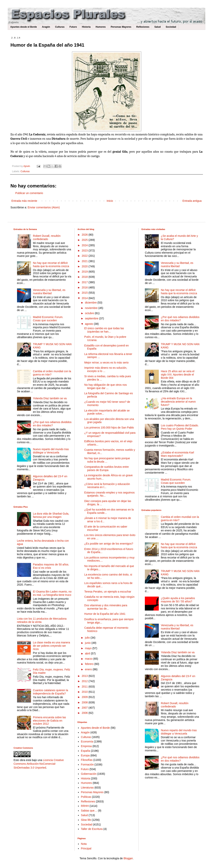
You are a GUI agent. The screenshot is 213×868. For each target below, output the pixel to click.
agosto (89, 324)
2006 (85, 713)
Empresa (86, 746)
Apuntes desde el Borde (24, 27)
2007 (85, 708)
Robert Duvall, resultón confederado (47, 237)
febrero (90, 664)
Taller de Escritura (92, 829)
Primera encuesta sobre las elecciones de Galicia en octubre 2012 (49, 721)
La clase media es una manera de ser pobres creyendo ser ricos (51, 646)
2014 (85, 298)
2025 (85, 240)
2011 (85, 687)
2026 (85, 235)
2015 (85, 293)
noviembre (92, 308)
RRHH (85, 806)
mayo (89, 648)
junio (88, 643)
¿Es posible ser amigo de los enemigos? (109, 544)
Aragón (46, 27)
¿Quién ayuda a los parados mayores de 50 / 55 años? (178, 600)
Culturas (60, 27)
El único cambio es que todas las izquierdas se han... (104, 330)
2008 (85, 702)
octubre (90, 313)
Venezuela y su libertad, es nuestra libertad (49, 292)
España (85, 751)
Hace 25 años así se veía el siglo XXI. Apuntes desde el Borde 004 (178, 375)
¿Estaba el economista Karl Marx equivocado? (177, 454)
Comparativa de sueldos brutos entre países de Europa (106, 468)
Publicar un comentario (29, 193)
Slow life (86, 820)
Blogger (128, 858)
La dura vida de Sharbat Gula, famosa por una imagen (51, 515)
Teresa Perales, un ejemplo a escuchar (108, 592)
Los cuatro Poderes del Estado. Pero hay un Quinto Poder (180, 427)
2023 (85, 251)
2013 (85, 676)
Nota (84, 844)
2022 (85, 256)
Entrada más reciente (24, 201)
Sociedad (171, 27)
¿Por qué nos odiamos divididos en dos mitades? (52, 424)
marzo (89, 659)
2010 (85, 692)
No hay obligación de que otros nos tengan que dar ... (105, 386)
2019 (85, 272)
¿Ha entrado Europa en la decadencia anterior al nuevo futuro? (178, 402)
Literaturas (87, 788)
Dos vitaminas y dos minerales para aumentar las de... (106, 607)
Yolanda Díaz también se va (50, 398)
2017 (85, 282)
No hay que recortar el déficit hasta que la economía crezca (51, 265)
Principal (86, 848)
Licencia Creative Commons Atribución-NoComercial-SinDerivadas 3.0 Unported (39, 764)
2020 (85, 266)
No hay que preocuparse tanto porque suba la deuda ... (107, 460)
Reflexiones (143, 27)
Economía (87, 741)
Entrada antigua (192, 201)
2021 (85, 261)
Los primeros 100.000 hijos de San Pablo (109, 428)
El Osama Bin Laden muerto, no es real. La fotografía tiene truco (52, 593)
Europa (85, 755)
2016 (85, 287)
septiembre (92, 318)
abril (88, 653)
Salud (158, 27)
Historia (86, 27)
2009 (85, 697)
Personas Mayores (121, 27)
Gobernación (89, 774)
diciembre (91, 303)
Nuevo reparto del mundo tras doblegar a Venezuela (51, 451)
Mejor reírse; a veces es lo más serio (106, 363)
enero (89, 669)
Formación (87, 765)
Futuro (73, 27)
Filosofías (87, 760)
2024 (85, 245)
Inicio (110, 201)
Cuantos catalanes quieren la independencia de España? (50, 692)
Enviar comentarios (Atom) (44, 207)
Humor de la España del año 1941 (105, 614)
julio (88, 638)
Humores (101, 27)
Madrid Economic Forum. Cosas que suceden (48, 319)
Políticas (86, 797)
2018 (85, 277)
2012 (85, 681)
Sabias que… (89, 811)
